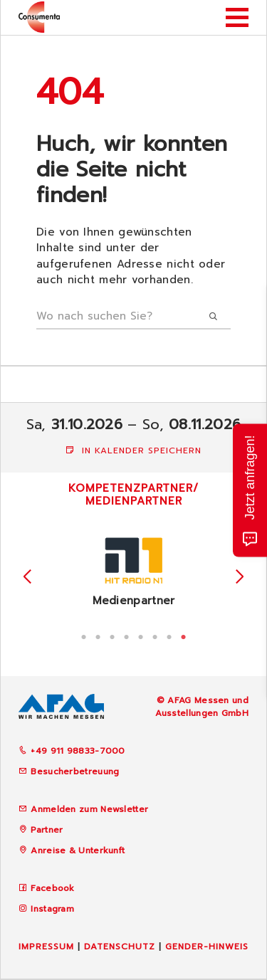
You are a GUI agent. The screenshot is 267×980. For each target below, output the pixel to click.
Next (240, 577)
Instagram (52, 909)
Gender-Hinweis (207, 947)
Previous (27, 577)
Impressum (46, 947)
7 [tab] (169, 636)
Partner (47, 830)
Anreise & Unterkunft (78, 850)
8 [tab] (184, 636)
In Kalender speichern (133, 451)
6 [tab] (155, 636)
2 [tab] (98, 636)
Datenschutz (120, 947)
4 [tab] (127, 636)
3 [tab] (112, 636)
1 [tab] (84, 636)
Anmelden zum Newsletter (89, 809)
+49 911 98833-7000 (72, 751)
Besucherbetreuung (69, 771)
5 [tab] (141, 636)
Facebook (52, 888)
